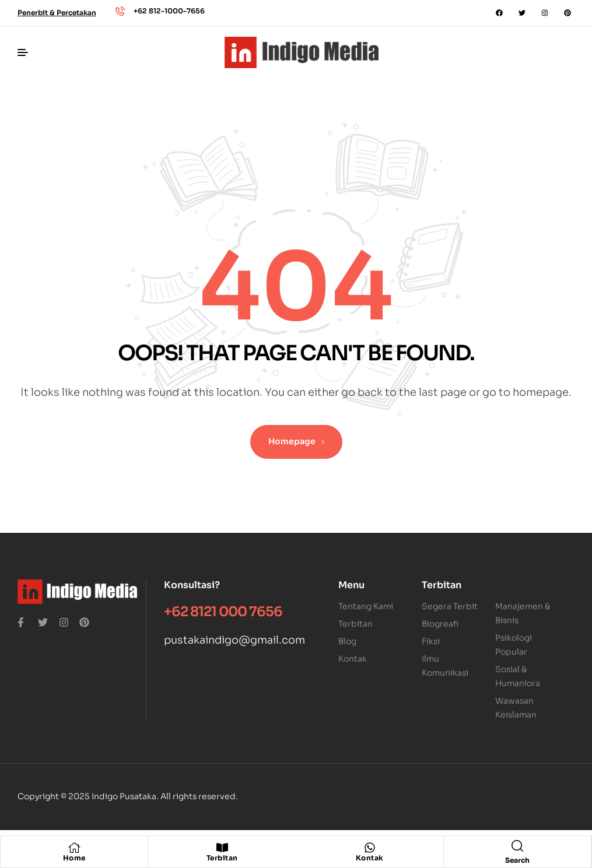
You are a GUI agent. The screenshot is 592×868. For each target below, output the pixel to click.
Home (74, 858)
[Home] (74, 848)
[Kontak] (370, 848)
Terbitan (222, 858)
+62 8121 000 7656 (223, 612)
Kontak (370, 858)
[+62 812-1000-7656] (120, 11)
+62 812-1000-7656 (169, 11)
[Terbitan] (222, 848)
